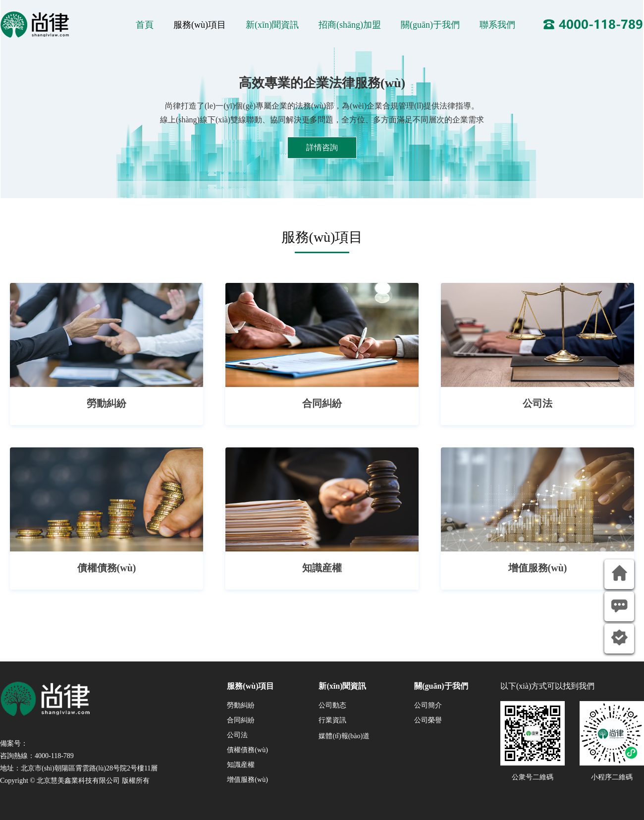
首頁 (145, 25)
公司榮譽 (428, 720)
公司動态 (332, 705)
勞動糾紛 (241, 705)
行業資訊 (332, 720)
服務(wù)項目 (200, 25)
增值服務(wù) (247, 780)
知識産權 (241, 765)
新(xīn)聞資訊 (272, 25)
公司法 (237, 735)
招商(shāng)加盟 (350, 25)
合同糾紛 (241, 720)
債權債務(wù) (247, 750)
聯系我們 (497, 25)
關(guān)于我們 (430, 25)
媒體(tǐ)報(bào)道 (344, 736)
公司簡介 (428, 705)
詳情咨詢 (322, 147)
